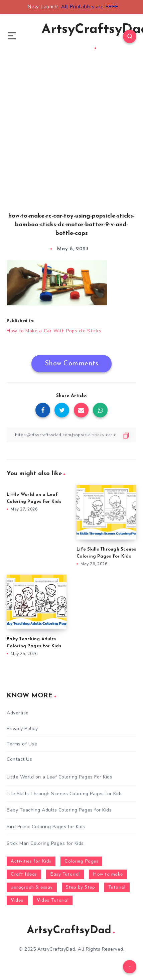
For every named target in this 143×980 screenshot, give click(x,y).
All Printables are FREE (90, 7)
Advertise (18, 713)
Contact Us (19, 759)
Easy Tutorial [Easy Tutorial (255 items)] (65, 874)
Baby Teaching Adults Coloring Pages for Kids (59, 810)
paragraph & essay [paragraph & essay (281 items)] (32, 887)
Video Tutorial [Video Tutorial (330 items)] (53, 900)
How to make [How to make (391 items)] (108, 874)
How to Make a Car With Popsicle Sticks (54, 331)
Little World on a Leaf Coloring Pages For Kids (59, 777)
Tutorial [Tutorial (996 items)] (117, 887)
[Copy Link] (71, 435)
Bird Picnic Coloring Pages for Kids (46, 827)
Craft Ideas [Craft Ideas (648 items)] (24, 874)
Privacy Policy (22, 729)
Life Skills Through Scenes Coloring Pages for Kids (65, 794)
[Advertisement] (71, 142)
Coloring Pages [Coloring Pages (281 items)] (81, 861)
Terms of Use (22, 744)
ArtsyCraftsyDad (71, 931)
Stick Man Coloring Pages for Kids (45, 843)
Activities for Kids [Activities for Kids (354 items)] (31, 861)
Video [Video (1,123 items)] (17, 900)
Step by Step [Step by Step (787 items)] (80, 887)
